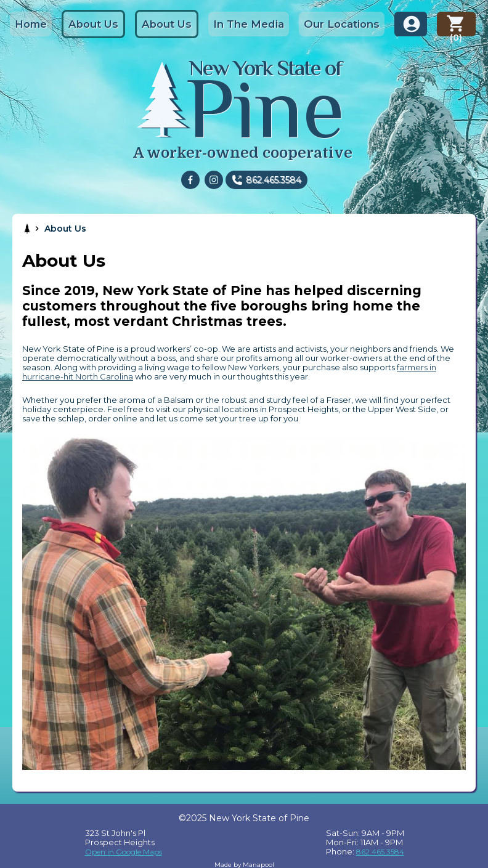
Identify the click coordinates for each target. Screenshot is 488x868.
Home (31, 24)
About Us (93, 24)
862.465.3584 (274, 180)
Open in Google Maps (124, 852)
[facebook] (190, 180)
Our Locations (342, 24)
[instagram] (214, 180)
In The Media (249, 24)
